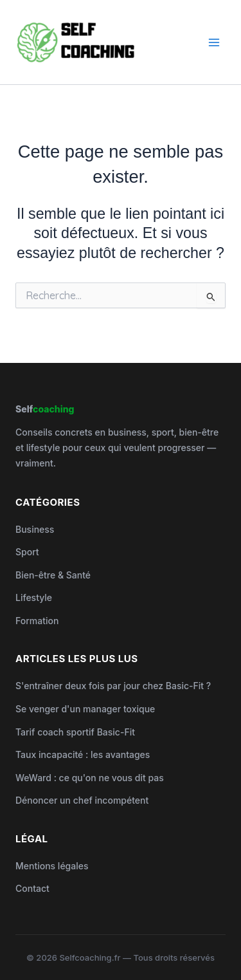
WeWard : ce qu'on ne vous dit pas (90, 778)
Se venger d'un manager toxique (85, 709)
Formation (37, 621)
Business (35, 529)
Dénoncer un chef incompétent (82, 800)
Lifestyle (34, 597)
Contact (32, 888)
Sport (27, 552)
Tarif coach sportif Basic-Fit (75, 732)
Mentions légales (52, 866)
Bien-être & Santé (53, 575)
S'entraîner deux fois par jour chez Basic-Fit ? (113, 686)
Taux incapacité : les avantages (83, 754)
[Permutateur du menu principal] (214, 42)
